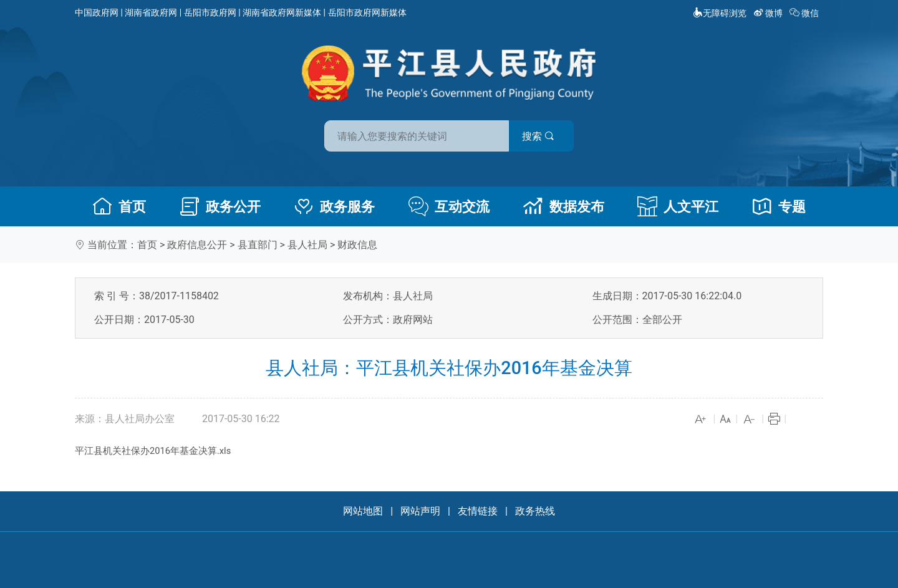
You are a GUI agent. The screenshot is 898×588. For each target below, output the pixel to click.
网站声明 (420, 511)
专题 (779, 206)
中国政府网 (97, 12)
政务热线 (535, 511)
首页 (119, 206)
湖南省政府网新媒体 (282, 12)
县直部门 (258, 245)
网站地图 (363, 511)
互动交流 (449, 206)
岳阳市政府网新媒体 (367, 12)
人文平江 (678, 206)
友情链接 (478, 511)
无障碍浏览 (720, 13)
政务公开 (220, 206)
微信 (805, 13)
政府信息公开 (197, 245)
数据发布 (564, 206)
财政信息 (357, 245)
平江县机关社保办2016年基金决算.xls (153, 451)
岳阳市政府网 (210, 12)
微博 (769, 13)
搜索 (538, 136)
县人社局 (307, 245)
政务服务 (334, 206)
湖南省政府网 (151, 12)
